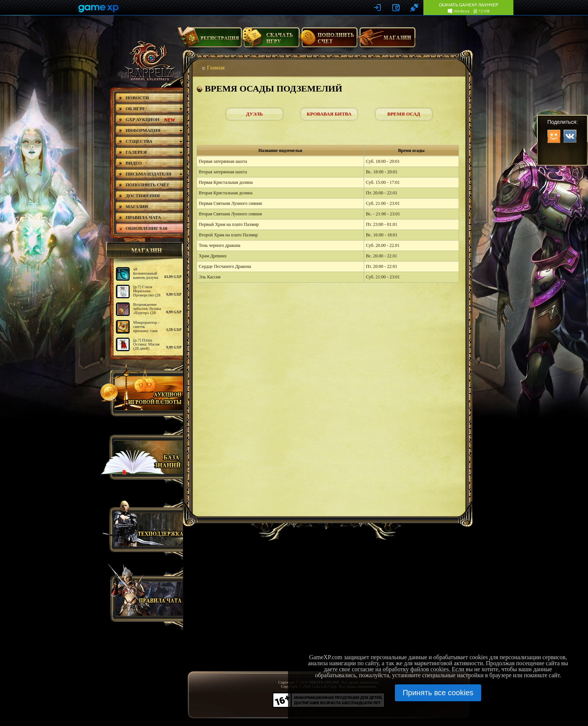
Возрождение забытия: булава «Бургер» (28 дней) (147, 310)
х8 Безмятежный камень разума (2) (146, 275)
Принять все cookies (438, 693)
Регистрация (210, 40)
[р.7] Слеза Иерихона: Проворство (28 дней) (147, 293)
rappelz (149, 61)
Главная (216, 68)
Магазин (387, 40)
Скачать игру (271, 40)
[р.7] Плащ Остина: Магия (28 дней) (146, 344)
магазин (143, 250)
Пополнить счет (329, 40)
